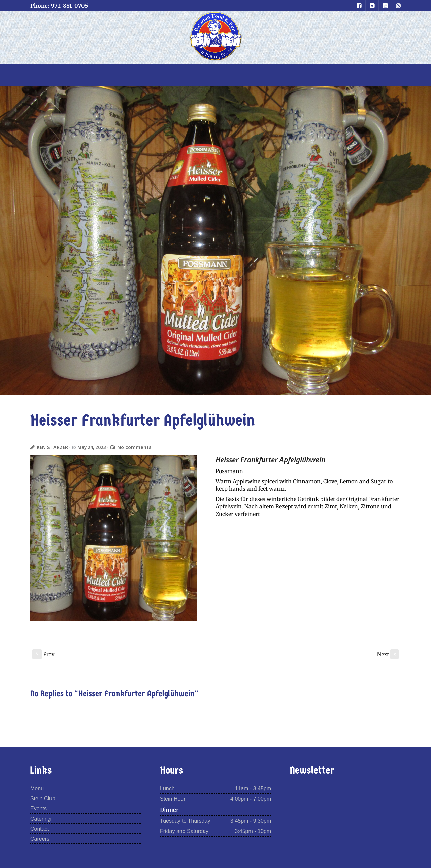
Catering (40, 819)
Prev (43, 654)
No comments (129, 447)
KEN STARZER (51, 447)
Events (39, 809)
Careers (40, 839)
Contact (40, 829)
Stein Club (43, 799)
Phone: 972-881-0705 (59, 6)
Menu (37, 788)
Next (388, 654)
